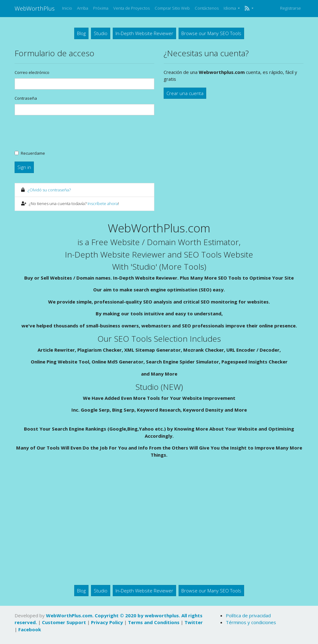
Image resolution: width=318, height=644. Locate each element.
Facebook (30, 629)
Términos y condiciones (251, 622)
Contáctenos (207, 8)
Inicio (67, 8)
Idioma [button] (230, 8)
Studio (101, 33)
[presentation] (62, 132)
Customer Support (64, 622)
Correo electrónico (32, 72)
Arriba (83, 8)
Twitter (194, 622)
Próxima (101, 8)
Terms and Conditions (154, 622)
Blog (81, 33)
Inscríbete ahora (103, 203)
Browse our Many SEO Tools (211, 33)
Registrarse (291, 8)
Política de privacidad (248, 615)
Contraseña (26, 98)
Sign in (24, 167)
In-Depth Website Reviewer (144, 33)
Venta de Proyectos (132, 8)
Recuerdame (33, 153)
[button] (249, 8)
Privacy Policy (107, 622)
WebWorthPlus (35, 8)
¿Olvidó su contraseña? (49, 190)
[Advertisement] (159, 524)
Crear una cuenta (185, 93)
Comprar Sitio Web (172, 8)
